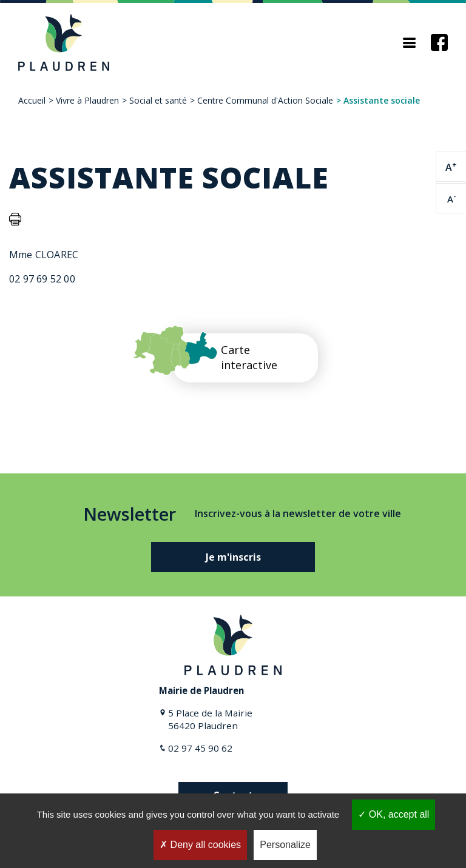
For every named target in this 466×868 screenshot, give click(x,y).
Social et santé (158, 100)
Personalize (285, 845)
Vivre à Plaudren (87, 100)
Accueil (32, 100)
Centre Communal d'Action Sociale (265, 100)
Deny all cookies (200, 845)
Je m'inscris (233, 557)
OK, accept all (393, 814)
